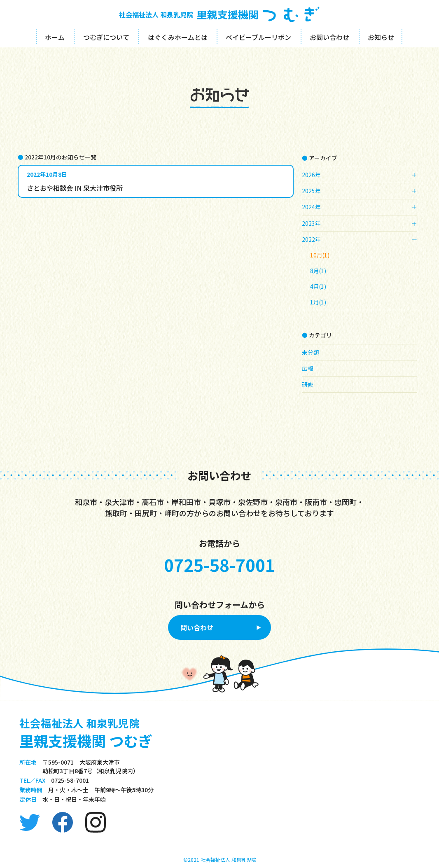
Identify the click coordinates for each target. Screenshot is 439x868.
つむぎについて (106, 37)
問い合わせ (197, 627)
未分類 (311, 352)
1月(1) (318, 302)
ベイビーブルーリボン (258, 37)
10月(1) (320, 255)
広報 (308, 368)
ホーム (55, 37)
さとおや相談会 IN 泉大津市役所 (75, 188)
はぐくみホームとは (178, 37)
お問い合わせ (329, 37)
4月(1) (318, 286)
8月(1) (318, 271)
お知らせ (381, 37)
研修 (308, 384)
